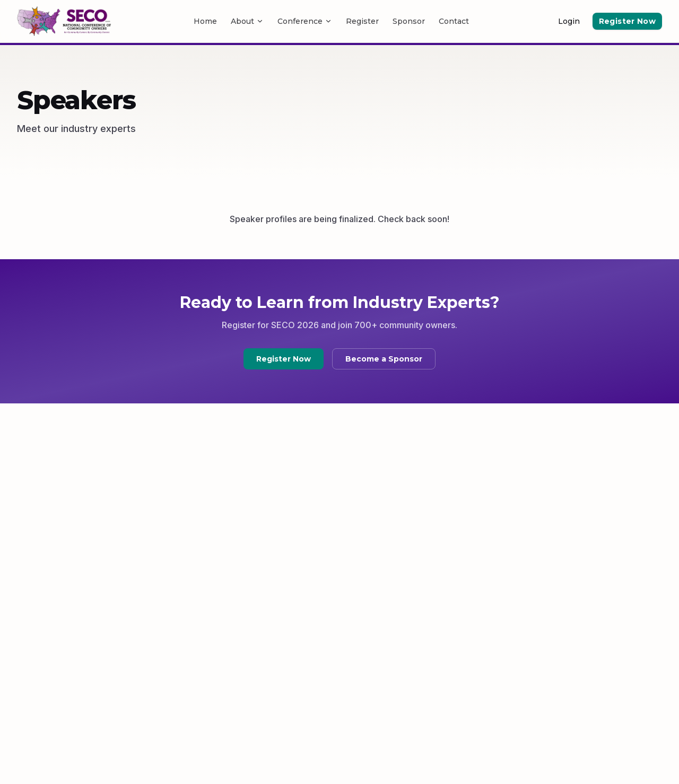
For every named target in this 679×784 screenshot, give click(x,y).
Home (205, 21)
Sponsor (409, 21)
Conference (305, 21)
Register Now (627, 21)
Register (362, 21)
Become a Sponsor (384, 359)
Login (569, 21)
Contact (454, 21)
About (247, 21)
